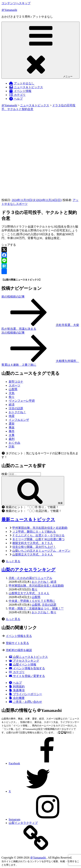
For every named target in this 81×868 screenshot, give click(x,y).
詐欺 (12, 447)
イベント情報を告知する (27, 668)
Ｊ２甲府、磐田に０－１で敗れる (34, 532)
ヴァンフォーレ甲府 (22, 401)
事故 (12, 427)
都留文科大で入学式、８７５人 (33, 543)
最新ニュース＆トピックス (28, 520)
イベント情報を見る (19, 636)
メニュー (41, 50)
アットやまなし (21, 83)
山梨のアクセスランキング (28, 570)
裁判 (12, 439)
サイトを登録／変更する (27, 676)
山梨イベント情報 (22, 664)
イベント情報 (20, 91)
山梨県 (13, 389)
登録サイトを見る (17, 643)
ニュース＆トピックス (26, 87)
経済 (12, 405)
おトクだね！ (17, 412)
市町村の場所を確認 (19, 650)
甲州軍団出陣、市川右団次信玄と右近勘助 (40, 528)
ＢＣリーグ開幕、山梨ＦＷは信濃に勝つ (38, 539)
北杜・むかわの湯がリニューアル (30, 578)
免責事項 (17, 690)
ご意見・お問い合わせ (25, 702)
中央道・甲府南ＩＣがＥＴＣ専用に (32, 601)
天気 (12, 393)
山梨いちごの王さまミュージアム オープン (41, 551)
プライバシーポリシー (25, 694)
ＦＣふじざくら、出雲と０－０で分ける (38, 535)
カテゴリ (17, 95)
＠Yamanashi (9, 10)
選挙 (12, 424)
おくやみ (14, 443)
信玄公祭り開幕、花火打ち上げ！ (34, 547)
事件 (12, 431)
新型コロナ (16, 382)
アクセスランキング (24, 661)
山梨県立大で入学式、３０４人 (33, 555)
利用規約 (17, 686)
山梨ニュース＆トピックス (28, 657)
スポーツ (22, 204)
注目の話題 (16, 408)
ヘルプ (16, 99)
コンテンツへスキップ (16, 3)
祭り (12, 397)
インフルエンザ (19, 420)
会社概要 (17, 698)
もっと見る (13, 561)
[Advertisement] (40, 154)
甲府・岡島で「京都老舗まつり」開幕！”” (36, 609)
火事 (12, 435)
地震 (12, 416)
